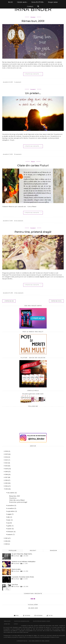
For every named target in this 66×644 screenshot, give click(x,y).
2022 (7, 463)
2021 (7, 466)
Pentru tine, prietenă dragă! (33, 232)
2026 (7, 451)
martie (10, 529)
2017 (7, 477)
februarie (11, 532)
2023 (7, 460)
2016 (7, 480)
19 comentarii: (18, 154)
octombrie (11, 508)
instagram (39, 616)
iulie (9, 517)
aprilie (10, 526)
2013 (7, 489)
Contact (30, 6)
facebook (27, 616)
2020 (7, 469)
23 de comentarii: (19, 293)
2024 (7, 457)
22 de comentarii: (19, 221)
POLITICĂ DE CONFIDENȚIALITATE (22, 621)
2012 (7, 538)
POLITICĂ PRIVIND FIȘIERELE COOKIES (42, 621)
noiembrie (11, 505)
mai (9, 523)
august (10, 514)
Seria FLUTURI (38, 2)
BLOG (11, 2)
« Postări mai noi (9, 301)
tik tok (50, 616)
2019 (7, 472)
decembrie (12, 493)
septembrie (12, 511)
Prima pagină (7, 621)
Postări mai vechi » (56, 301)
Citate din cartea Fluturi (33, 165)
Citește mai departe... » (33, 74)
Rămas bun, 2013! (33, 21)
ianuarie (10, 534)
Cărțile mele (22, 2)
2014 (7, 486)
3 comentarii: (18, 82)
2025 (7, 454)
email (17, 616)
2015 (7, 483)
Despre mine (53, 2)
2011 (7, 541)
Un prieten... (33, 93)
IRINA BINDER (33, 9)
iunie (9, 520)
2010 (7, 544)
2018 (7, 474)
